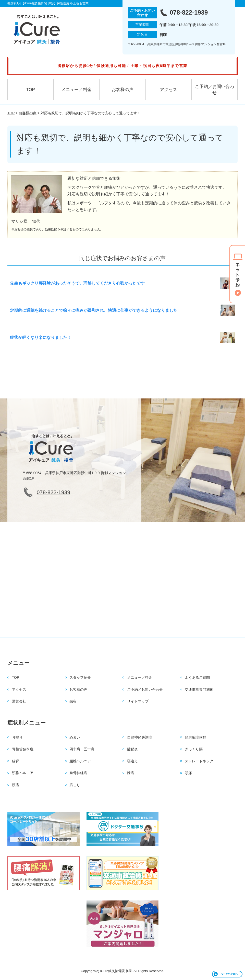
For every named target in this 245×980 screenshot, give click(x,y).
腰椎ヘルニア (80, 761)
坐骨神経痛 (78, 773)
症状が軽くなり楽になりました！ (41, 337)
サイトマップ (138, 701)
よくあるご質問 (197, 677)
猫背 (16, 761)
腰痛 (16, 785)
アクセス (168, 90)
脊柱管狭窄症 (23, 749)
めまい (75, 737)
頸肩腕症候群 (195, 737)
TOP (30, 90)
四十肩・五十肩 (82, 749)
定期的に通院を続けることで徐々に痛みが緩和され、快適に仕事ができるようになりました (94, 310)
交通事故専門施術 (199, 689)
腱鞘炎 (132, 749)
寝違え (132, 761)
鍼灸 (73, 701)
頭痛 (188, 773)
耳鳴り (17, 737)
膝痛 (131, 773)
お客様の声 (123, 90)
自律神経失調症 (140, 737)
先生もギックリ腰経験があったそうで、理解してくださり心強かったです (77, 283)
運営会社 (19, 701)
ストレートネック (199, 761)
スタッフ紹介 (80, 677)
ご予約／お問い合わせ (215, 90)
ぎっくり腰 (194, 749)
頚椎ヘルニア (23, 773)
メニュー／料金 (76, 90)
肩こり (75, 785)
